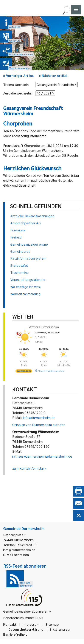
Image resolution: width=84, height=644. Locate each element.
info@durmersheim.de (39, 417)
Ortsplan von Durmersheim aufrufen (39, 425)
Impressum (31, 624)
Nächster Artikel (53, 75)
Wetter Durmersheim (44, 327)
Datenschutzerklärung (26, 629)
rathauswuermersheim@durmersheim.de (42, 456)
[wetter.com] (24, 372)
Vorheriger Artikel (19, 75)
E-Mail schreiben (16, 555)
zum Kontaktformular (28, 468)
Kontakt (10, 624)
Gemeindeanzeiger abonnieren (26, 611)
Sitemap (52, 624)
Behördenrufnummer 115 (22, 618)
